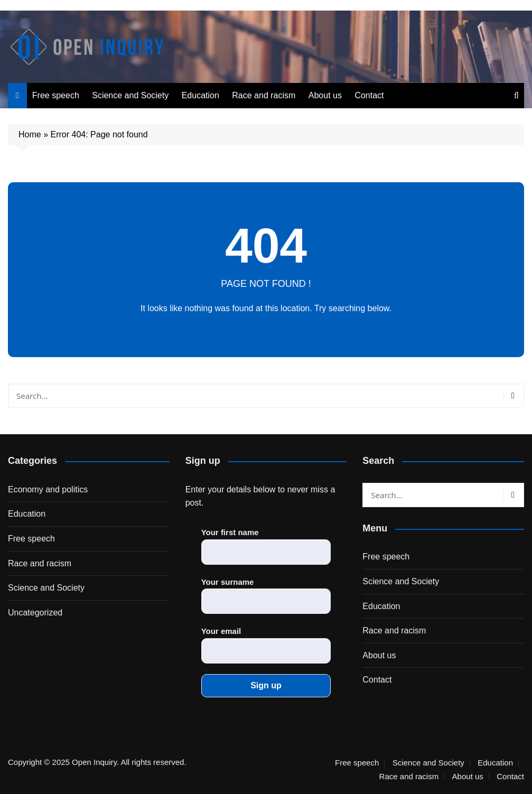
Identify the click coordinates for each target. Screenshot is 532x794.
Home (30, 134)
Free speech (56, 95)
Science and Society (130, 95)
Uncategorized (35, 613)
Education (200, 95)
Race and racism (264, 95)
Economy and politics (48, 489)
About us (325, 95)
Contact (369, 95)
